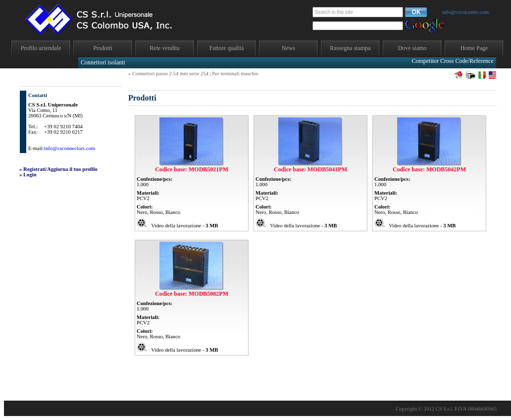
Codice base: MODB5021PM (192, 169)
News (288, 48)
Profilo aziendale (41, 48)
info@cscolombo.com (465, 12)
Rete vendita (164, 48)
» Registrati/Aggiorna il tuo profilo (58, 169)
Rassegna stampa (350, 48)
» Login (28, 175)
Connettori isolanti (103, 62)
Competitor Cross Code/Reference (452, 61)
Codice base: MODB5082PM (192, 294)
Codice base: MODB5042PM (429, 169)
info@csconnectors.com (70, 148)
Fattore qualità (227, 48)
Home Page (474, 48)
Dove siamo (412, 48)
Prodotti (103, 48)
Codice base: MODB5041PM (310, 169)
